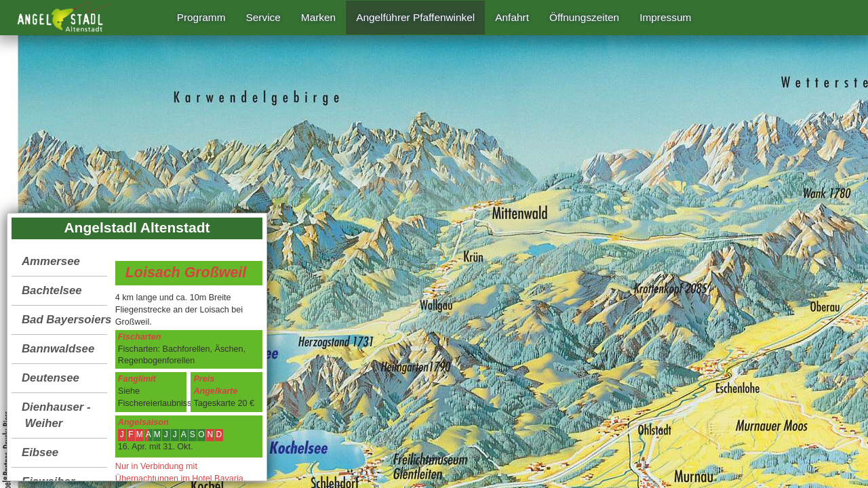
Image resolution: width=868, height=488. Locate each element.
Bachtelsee (52, 290)
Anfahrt (512, 17)
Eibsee (40, 452)
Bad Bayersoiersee (64, 320)
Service (263, 17)
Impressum (665, 17)
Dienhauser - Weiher (56, 415)
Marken (318, 17)
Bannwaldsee (58, 349)
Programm (201, 17)
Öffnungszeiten (584, 17)
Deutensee (51, 378)
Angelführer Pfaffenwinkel (415, 17)
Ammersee (51, 261)
